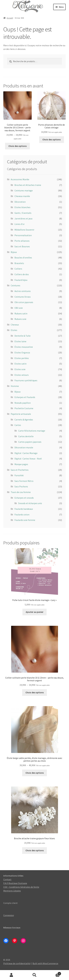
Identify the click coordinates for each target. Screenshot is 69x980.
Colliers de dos (22, 274)
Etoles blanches (22, 207)
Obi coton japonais (24, 302)
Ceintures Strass (23, 297)
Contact (7, 879)
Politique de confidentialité (17, 963)
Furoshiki (19, 475)
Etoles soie (20, 369)
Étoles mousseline (24, 347)
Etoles (14, 330)
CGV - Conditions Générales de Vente (21, 887)
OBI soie (19, 308)
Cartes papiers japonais (30, 442)
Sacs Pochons (21, 486)
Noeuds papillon (23, 403)
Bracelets (19, 263)
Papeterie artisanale (21, 414)
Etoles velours (22, 375)
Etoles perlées (22, 358)
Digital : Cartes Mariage (26, 453)
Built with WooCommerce (45, 963)
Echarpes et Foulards (25, 397)
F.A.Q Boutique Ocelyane (15, 883)
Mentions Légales (12, 891)
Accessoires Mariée (20, 179)
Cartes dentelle (26, 436)
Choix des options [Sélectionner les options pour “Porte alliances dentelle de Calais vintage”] (51, 139)
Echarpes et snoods (24, 498)
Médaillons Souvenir (24, 230)
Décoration (20, 202)
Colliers (18, 269)
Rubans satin (21, 313)
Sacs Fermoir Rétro (24, 481)
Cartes (18, 425)
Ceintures (15, 285)
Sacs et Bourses (22, 246)
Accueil (10, 18)
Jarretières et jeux (23, 219)
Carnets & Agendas (24, 420)
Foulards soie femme (25, 520)
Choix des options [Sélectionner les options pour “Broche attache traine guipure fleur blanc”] (35, 850)
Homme (15, 386)
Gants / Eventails (23, 213)
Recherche (34, 975)
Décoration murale (24, 447)
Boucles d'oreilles (23, 258)
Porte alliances (22, 241)
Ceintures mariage (24, 190)
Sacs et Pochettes (20, 470)
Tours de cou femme (21, 492)
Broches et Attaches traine (28, 185)
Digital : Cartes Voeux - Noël (28, 459)
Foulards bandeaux (24, 509)
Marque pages (21, 464)
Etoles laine (20, 341)
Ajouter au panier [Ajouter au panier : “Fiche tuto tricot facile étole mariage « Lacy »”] (35, 612)
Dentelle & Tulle (22, 336)
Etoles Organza (22, 352)
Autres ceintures (23, 291)
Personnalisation (23, 235)
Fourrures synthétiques (26, 380)
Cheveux (15, 325)
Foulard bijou (21, 280)
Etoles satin (20, 364)
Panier (54, 973)
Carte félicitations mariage (32, 431)
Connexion (9, 915)
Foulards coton (22, 514)
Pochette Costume (24, 408)
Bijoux (14, 252)
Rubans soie (20, 319)
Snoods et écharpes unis (30, 503)
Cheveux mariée (22, 196)
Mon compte (11, 975)
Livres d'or (20, 224)
